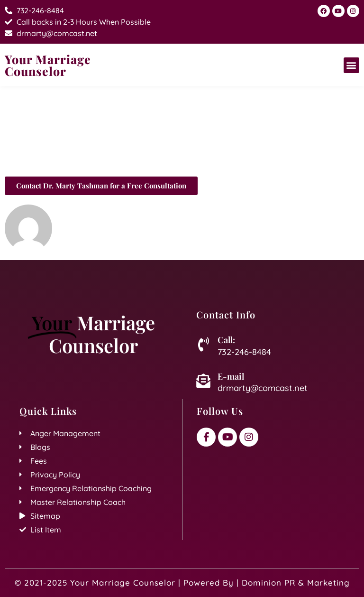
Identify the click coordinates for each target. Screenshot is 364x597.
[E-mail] (203, 381)
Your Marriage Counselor (48, 65)
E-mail (231, 376)
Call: (226, 340)
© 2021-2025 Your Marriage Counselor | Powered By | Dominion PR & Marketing (182, 583)
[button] (351, 65)
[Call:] (203, 345)
